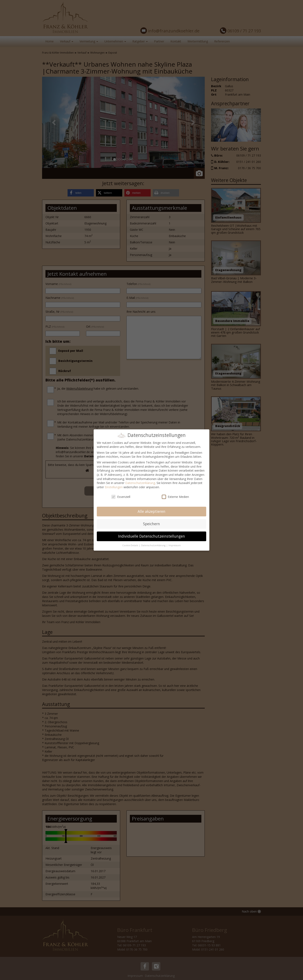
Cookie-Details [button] (130, 545)
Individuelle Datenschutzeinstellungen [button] (151, 536)
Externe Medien (175, 497)
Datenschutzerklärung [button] (154, 545)
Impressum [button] (175, 545)
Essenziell (121, 497)
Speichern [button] (151, 524)
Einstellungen (114, 487)
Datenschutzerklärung (140, 483)
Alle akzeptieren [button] (151, 511)
